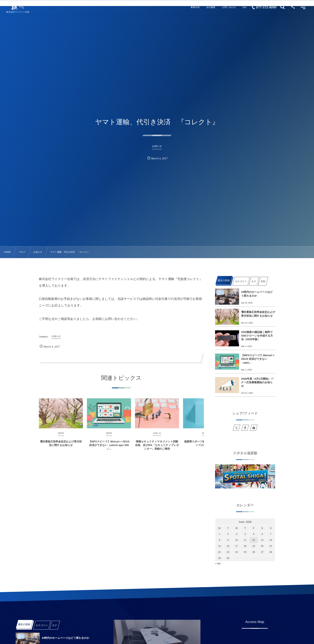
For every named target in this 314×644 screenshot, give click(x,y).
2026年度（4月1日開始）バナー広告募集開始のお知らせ (257, 382)
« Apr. (218, 563)
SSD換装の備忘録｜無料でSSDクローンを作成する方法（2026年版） (257, 336)
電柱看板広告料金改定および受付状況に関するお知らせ (258, 314)
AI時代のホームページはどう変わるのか (257, 294)
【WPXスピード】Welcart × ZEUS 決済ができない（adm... (258, 359)
